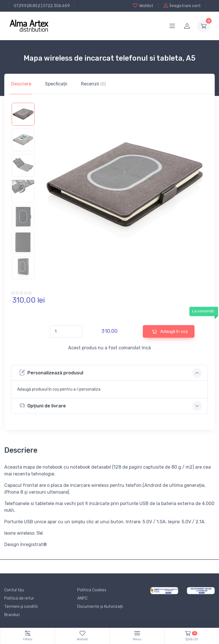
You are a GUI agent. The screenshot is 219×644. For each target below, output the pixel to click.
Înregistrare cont (182, 6)
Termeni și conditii (21, 607)
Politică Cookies (92, 590)
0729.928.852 (27, 6)
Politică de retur (19, 598)
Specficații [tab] (56, 84)
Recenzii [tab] (93, 84)
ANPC (82, 598)
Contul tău (14, 590)
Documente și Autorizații (100, 607)
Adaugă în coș (170, 332)
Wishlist (143, 6)
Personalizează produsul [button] (51, 373)
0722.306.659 (56, 6)
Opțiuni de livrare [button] (43, 406)
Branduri (12, 615)
